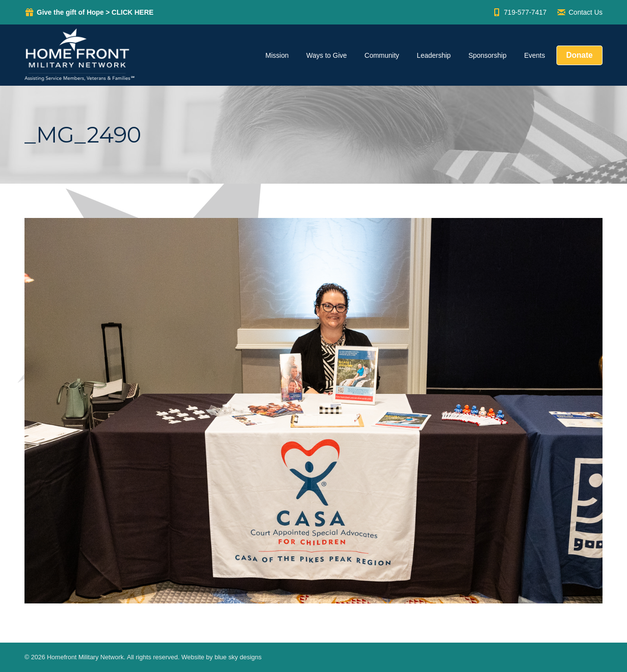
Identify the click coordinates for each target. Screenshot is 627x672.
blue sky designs (238, 657)
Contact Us (579, 12)
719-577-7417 (519, 12)
